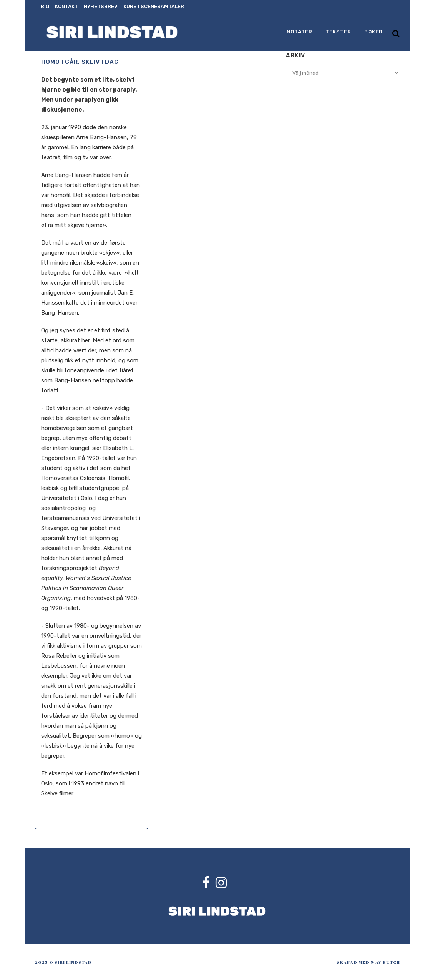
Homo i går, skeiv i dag (80, 62)
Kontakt (66, 6)
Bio (45, 6)
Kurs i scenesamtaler (154, 6)
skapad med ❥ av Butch (369, 962)
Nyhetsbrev (101, 6)
